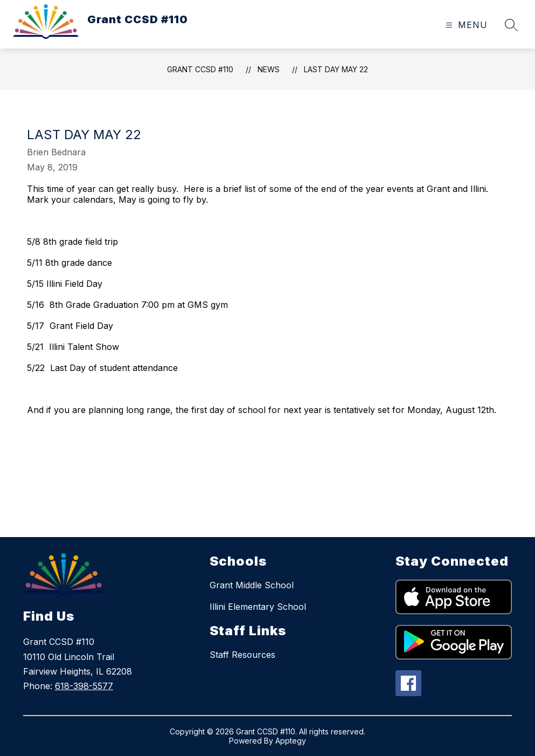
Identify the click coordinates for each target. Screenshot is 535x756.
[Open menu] (465, 25)
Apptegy (291, 741)
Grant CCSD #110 (200, 69)
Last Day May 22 (336, 69)
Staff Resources (242, 655)
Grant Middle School (252, 585)
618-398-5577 (84, 686)
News (269, 69)
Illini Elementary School (258, 607)
